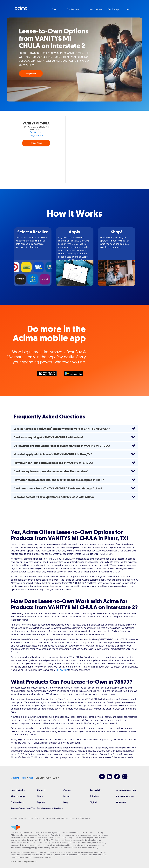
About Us (42, 790)
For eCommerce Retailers (50, 808)
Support (41, 802)
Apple (48, 374)
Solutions (95, 796)
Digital (93, 802)
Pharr (31, 778)
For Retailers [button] (73, 9)
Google (75, 374)
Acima (21, 9)
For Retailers (17, 802)
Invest (67, 796)
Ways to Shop (18, 796)
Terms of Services (18, 818)
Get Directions (36, 132)
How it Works (95, 9)
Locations (15, 778)
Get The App (114, 9)
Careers (67, 790)
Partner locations (125, 796)
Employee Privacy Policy (81, 818)
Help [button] (128, 9)
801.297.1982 (62, 670)
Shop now (31, 74)
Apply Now (36, 143)
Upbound (121, 802)
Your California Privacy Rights (55, 818)
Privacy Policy (34, 818)
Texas (24, 778)
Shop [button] (55, 9)
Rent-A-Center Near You (23, 808)
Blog (66, 802)
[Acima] (15, 827)
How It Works (18, 790)
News (40, 796)
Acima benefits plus (126, 790)
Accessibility (96, 790)
